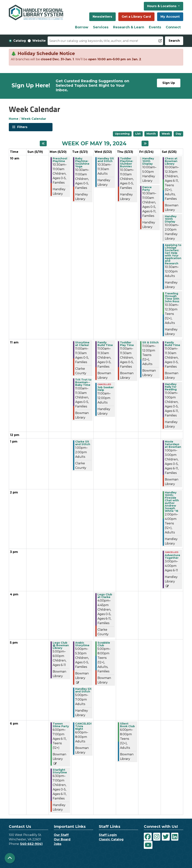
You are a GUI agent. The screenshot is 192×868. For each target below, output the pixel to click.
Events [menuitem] (155, 27)
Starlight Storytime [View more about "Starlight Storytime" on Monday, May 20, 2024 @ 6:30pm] (60, 771)
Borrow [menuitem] (82, 27)
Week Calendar (34, 119)
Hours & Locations (162, 6)
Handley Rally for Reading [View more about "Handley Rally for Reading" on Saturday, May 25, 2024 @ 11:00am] (171, 387)
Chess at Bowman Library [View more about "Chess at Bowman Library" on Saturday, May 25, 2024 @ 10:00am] (171, 161)
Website (39, 41)
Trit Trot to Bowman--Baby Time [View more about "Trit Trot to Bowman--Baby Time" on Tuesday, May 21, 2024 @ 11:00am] (83, 382)
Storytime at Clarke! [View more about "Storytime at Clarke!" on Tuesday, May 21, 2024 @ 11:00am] (82, 344)
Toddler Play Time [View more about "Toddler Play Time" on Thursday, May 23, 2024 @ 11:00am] (127, 344)
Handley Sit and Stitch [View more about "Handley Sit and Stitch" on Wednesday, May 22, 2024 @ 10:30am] (106, 160)
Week (166, 134)
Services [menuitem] (101, 27)
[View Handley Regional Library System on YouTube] (148, 845)
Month (151, 134)
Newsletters (102, 17)
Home (14, 119)
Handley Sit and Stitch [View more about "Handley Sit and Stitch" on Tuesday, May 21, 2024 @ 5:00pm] (83, 690)
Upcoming (122, 134)
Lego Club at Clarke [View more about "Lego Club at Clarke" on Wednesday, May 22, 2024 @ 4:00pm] (105, 596)
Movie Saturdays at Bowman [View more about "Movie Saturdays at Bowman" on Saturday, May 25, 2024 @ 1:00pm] (173, 444)
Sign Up (169, 83)
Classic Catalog (111, 839)
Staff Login (108, 835)
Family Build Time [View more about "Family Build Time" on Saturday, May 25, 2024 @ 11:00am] (172, 344)
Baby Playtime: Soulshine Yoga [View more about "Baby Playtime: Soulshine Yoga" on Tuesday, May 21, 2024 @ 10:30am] (82, 162)
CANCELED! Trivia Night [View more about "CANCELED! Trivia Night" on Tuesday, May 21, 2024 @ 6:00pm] (83, 726)
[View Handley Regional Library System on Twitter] (166, 837)
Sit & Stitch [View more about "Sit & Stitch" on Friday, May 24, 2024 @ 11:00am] (150, 342)
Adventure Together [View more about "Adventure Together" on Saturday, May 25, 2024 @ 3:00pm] (172, 557)
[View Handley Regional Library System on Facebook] (148, 837)
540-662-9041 (31, 844)
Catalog (20, 41)
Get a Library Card (136, 17)
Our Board (62, 839)
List (138, 134)
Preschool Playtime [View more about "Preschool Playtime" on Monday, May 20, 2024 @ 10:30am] (60, 160)
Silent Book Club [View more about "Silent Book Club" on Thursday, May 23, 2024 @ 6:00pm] (127, 725)
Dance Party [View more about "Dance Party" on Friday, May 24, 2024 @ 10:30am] (147, 189)
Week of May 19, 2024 (94, 143)
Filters (22, 127)
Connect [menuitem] (173, 27)
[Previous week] (43, 143)
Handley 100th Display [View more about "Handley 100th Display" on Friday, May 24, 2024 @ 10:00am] (148, 161)
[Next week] (145, 143)
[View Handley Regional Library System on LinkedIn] (175, 837)
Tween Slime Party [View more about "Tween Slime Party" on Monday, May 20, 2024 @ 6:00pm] (61, 725)
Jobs (58, 844)
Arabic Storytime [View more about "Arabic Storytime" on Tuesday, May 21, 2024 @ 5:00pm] (82, 644)
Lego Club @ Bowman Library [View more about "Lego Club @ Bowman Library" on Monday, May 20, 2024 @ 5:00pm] (61, 645)
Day (178, 134)
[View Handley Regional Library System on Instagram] (157, 837)
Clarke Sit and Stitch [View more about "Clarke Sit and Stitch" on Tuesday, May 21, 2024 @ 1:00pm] (83, 443)
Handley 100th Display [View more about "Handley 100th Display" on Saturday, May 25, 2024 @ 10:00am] (171, 219)
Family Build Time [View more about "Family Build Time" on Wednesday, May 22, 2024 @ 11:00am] (105, 344)
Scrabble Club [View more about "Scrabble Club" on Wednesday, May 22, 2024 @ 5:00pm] (104, 644)
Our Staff (61, 835)
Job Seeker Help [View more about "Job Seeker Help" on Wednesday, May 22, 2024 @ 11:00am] (106, 389)
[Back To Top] (10, 858)
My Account (170, 17)
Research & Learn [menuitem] (129, 27)
